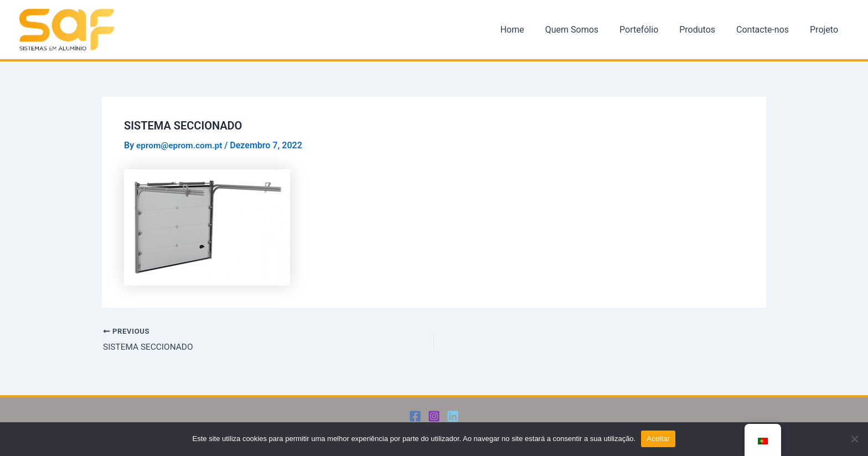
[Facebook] (415, 416)
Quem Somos (587, 30)
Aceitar (658, 439)
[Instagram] (434, 416)
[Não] (854, 439)
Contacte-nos (768, 30)
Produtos (706, 30)
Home (530, 30)
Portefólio (650, 30)
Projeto (826, 30)
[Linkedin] (453, 416)
